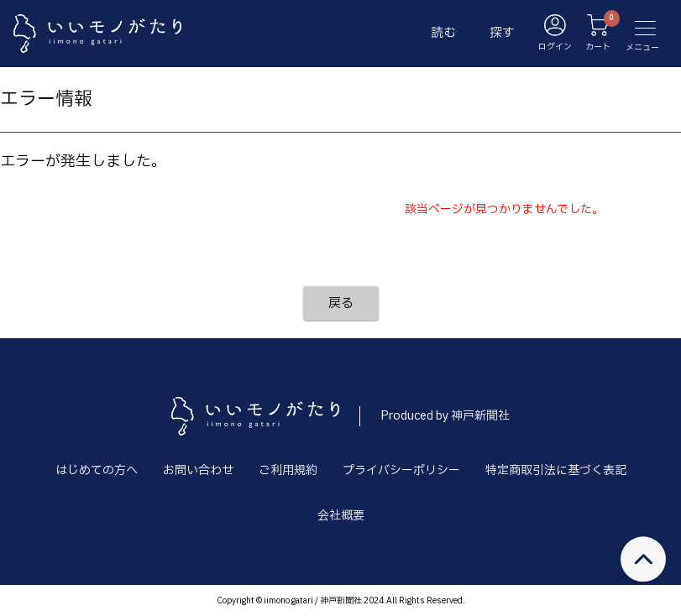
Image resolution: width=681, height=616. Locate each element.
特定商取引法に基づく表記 (556, 470)
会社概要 (341, 516)
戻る (341, 303)
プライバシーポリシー (401, 470)
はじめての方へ (97, 470)
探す (502, 33)
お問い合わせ (198, 470)
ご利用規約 (288, 470)
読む (443, 33)
